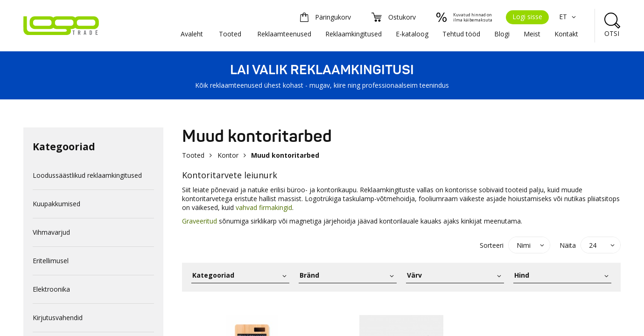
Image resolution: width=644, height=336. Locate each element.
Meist (532, 34)
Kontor (228, 155)
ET (569, 17)
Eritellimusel (51, 261)
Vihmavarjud (51, 232)
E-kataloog (412, 34)
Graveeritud (200, 221)
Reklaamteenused (284, 34)
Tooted (230, 34)
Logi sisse (527, 17)
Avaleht (192, 34)
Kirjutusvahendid (58, 318)
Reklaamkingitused (353, 34)
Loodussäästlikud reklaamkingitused (87, 175)
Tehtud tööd (461, 34)
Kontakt (566, 34)
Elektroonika (51, 289)
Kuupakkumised (56, 204)
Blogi (502, 34)
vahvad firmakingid (264, 207)
